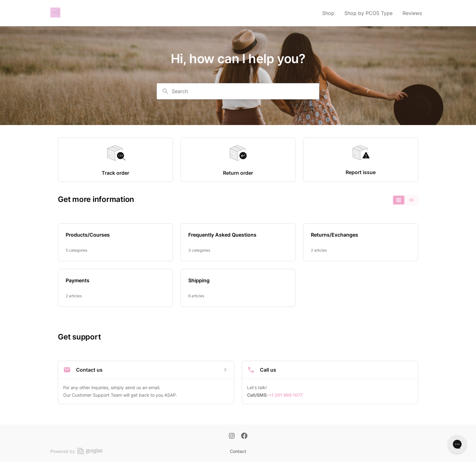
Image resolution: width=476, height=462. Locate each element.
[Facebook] (244, 436)
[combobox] (238, 91)
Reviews (412, 13)
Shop (328, 13)
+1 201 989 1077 (286, 395)
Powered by (76, 451)
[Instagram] (232, 436)
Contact (238, 451)
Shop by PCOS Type (368, 13)
